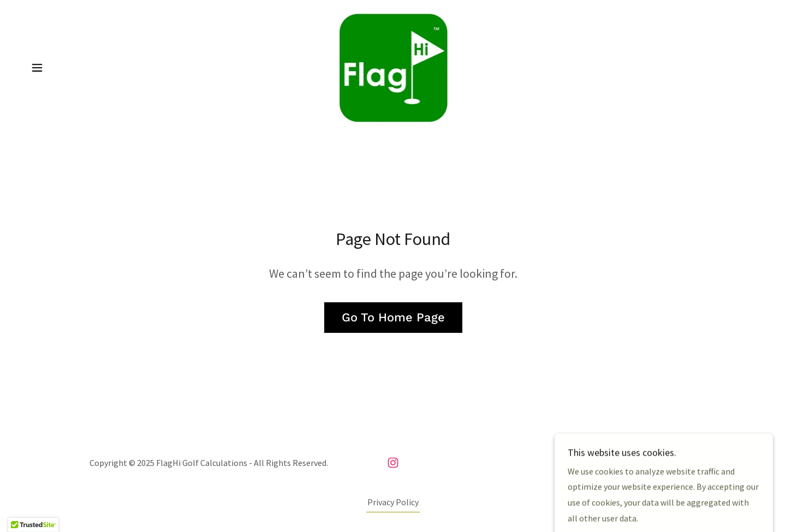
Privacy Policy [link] (393, 502)
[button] (37, 68)
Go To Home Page (393, 317)
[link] (393, 67)
